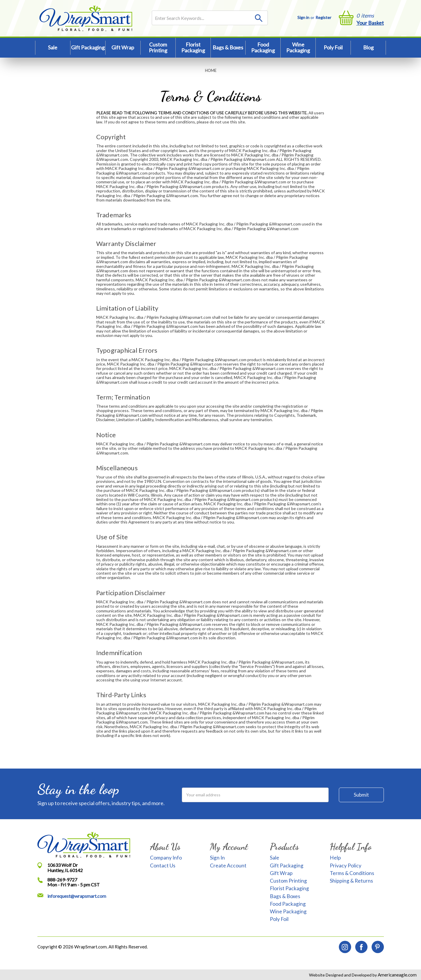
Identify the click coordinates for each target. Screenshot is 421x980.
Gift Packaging (88, 47)
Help (335, 858)
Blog (368, 47)
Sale (53, 47)
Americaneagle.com (397, 975)
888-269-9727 (62, 880)
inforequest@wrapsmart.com (77, 896)
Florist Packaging (193, 47)
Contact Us (163, 866)
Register (323, 17)
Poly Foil (333, 47)
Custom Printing (158, 47)
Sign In (217, 858)
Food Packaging (263, 47)
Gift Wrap (123, 47)
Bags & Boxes (228, 47)
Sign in (303, 17)
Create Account (228, 866)
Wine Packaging (298, 47)
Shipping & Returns (351, 881)
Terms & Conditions (352, 873)
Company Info (166, 858)
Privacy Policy (346, 866)
